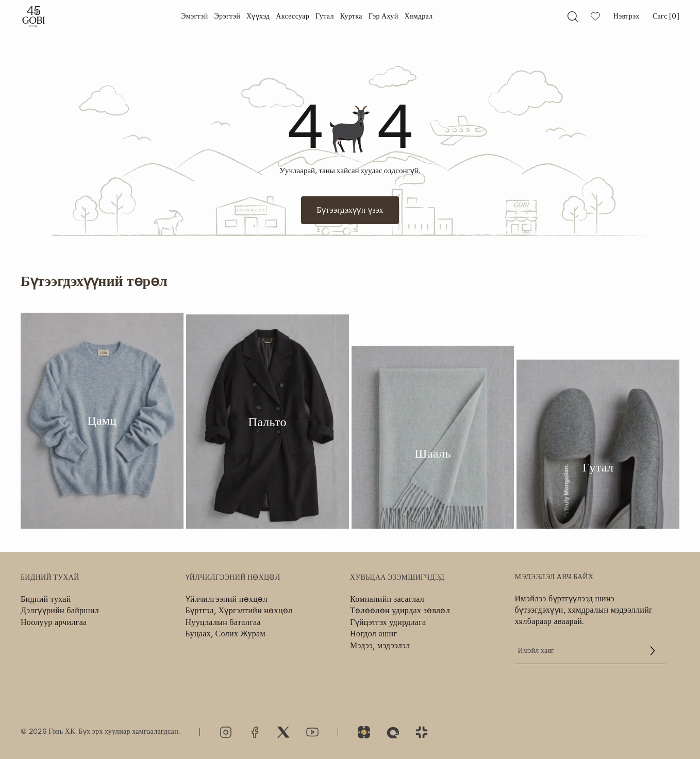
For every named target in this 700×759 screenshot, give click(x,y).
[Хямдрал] (418, 16)
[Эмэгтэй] (194, 16)
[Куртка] (351, 16)
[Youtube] (312, 732)
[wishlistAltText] (595, 16)
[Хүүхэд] (258, 16)
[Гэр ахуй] (384, 16)
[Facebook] (255, 732)
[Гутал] (325, 16)
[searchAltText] (573, 16)
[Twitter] (284, 732)
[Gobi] (34, 16)
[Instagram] (226, 732)
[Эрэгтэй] (227, 16)
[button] (653, 651)
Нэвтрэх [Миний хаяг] (627, 16)
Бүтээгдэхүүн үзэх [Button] (350, 210)
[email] (590, 651)
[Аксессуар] (293, 16)
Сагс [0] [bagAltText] (666, 16)
